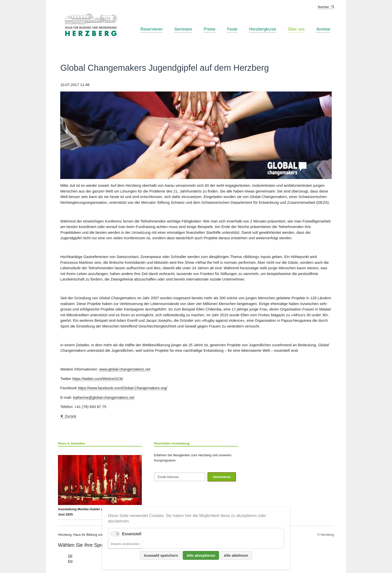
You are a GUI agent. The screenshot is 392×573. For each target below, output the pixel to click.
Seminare (183, 29)
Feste (232, 29)
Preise (210, 29)
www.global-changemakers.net (125, 369)
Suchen (332, 7)
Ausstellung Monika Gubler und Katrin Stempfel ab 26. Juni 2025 (100, 486)
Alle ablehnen (236, 555)
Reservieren (152, 29)
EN (70, 561)
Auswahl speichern (161, 555)
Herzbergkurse (263, 29)
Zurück (70, 416)
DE (70, 556)
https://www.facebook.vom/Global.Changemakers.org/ (122, 388)
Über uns (296, 29)
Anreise (323, 29)
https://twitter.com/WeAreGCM (98, 379)
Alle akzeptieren (201, 555)
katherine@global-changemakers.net (104, 397)
